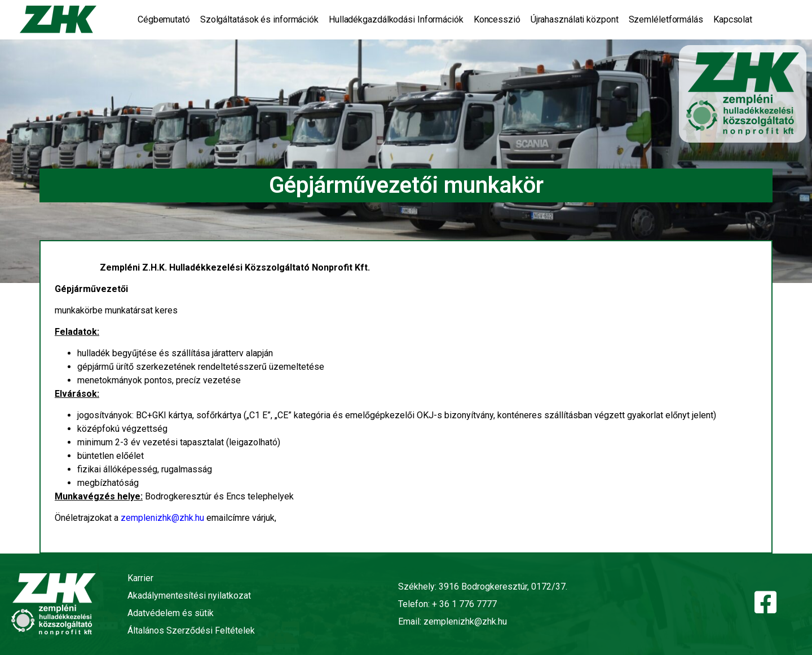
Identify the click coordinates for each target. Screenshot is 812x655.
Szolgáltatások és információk (259, 19)
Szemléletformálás (666, 19)
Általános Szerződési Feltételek (191, 630)
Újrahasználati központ (575, 19)
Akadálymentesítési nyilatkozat (189, 596)
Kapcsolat (733, 19)
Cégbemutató (164, 19)
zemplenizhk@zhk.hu (162, 518)
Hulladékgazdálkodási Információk (396, 19)
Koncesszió (497, 19)
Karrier (140, 578)
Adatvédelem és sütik (171, 613)
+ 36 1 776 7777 (464, 604)
